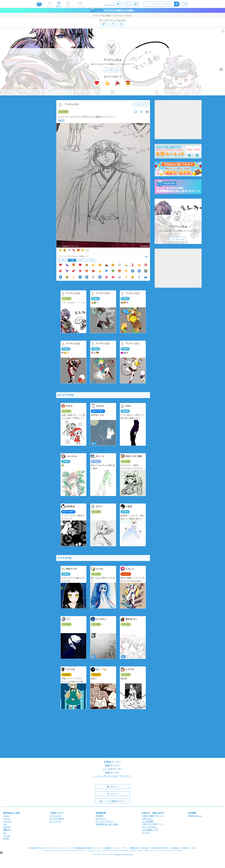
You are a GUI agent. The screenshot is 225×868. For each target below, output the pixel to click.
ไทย (5, 833)
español (7, 819)
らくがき (63, 112)
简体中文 (7, 827)
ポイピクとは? (56, 816)
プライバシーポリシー (105, 821)
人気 (72, 260)
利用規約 (99, 816)
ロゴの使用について (150, 830)
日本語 (6, 838)
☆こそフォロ (112, 70)
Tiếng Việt (7, 821)
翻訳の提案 (15, 813)
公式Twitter (147, 819)
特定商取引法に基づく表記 (107, 824)
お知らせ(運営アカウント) (153, 816)
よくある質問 (147, 821)
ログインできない (149, 827)
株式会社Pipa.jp (195, 816)
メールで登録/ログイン (113, 801)
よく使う (62, 260)
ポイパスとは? (56, 821)
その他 (92, 260)
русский (7, 836)
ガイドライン (101, 819)
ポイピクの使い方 (57, 819)
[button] (1, 853)
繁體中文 (7, 830)
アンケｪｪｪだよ (113, 60)
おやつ (82, 260)
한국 (5, 824)
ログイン (112, 787)
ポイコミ (146, 833)
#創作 (61, 120)
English (6, 816)
